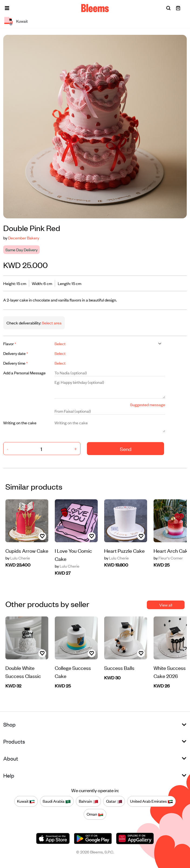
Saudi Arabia (57, 801)
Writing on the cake (20, 423)
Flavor (10, 343)
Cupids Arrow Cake (27, 550)
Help (9, 775)
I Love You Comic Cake (73, 555)
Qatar (114, 801)
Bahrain (89, 801)
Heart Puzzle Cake (124, 550)
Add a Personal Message (24, 373)
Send (126, 449)
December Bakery (24, 238)
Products (14, 741)
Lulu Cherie (18, 558)
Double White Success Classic (23, 672)
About (11, 758)
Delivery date (16, 353)
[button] (7, 8)
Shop (9, 724)
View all (166, 605)
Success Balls (119, 668)
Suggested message (148, 404)
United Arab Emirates (152, 801)
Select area (51, 323)
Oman (95, 814)
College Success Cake (73, 672)
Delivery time (16, 363)
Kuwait (26, 801)
